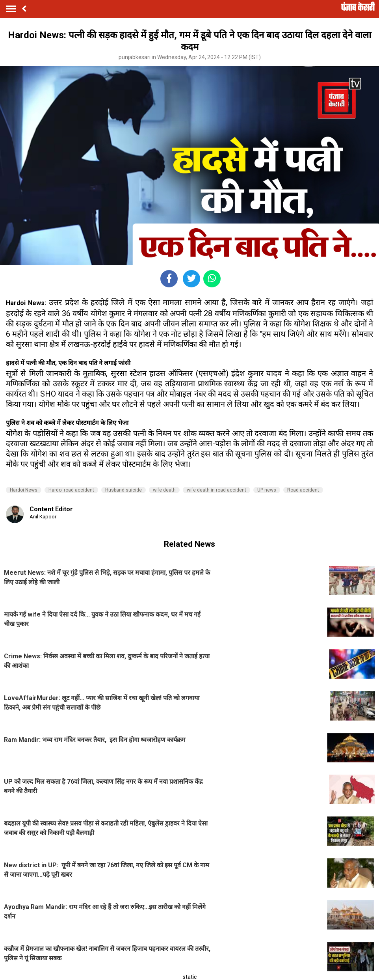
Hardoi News (24, 490)
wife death (164, 490)
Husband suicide (124, 490)
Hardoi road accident (71, 490)
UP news (267, 490)
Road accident (303, 490)
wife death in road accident (216, 490)
